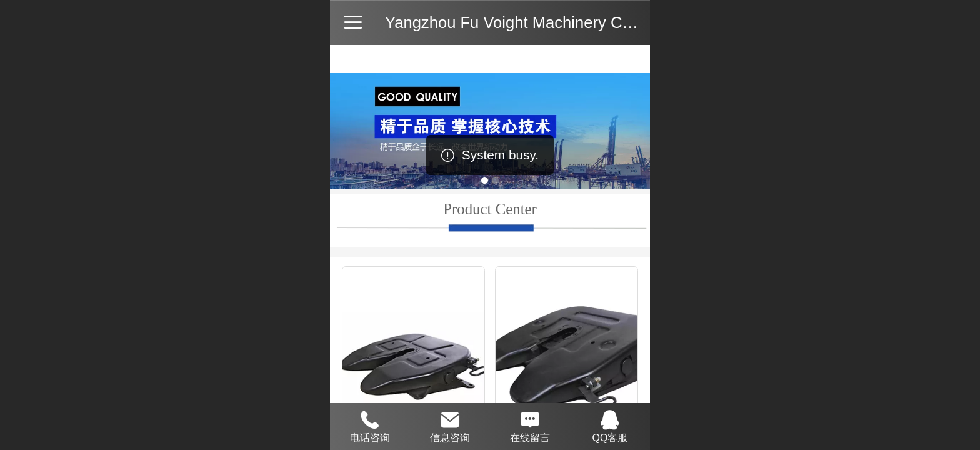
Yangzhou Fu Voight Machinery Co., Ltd (526, 22)
